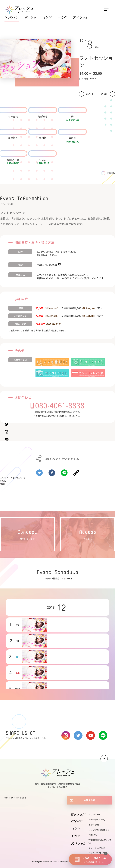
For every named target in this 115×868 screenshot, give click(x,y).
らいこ (43, 160)
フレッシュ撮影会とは (99, 830)
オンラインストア (97, 853)
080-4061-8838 (60, 405)
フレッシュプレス (97, 848)
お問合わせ (89, 800)
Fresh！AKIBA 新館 (47, 265)
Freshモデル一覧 (97, 820)
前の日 (89, 94)
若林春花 (13, 116)
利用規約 (59, 416)
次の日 (105, 94)
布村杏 (43, 138)
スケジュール (95, 814)
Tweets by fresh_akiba (14, 798)
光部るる (43, 116)
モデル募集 (94, 825)
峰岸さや (13, 138)
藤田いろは (13, 160)
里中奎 (72, 138)
